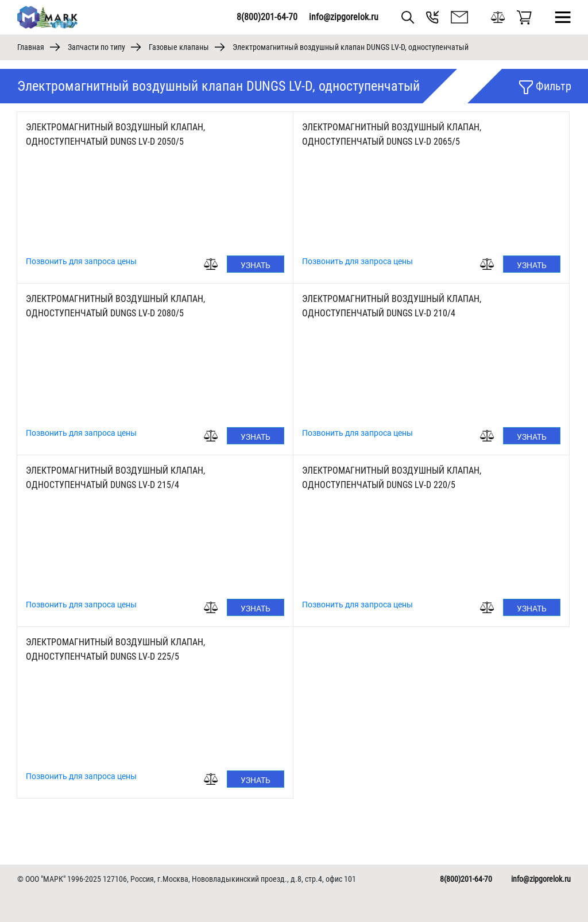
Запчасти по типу (96, 47)
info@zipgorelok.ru (344, 17)
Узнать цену (256, 267)
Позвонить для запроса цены (81, 261)
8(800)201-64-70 (267, 17)
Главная (31, 47)
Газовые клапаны (179, 47)
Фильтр (545, 87)
